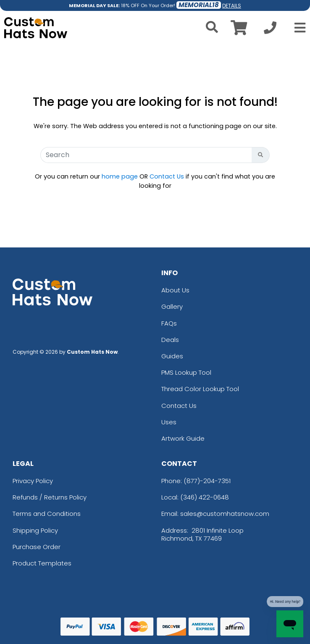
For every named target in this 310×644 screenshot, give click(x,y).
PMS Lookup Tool (186, 372)
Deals (170, 340)
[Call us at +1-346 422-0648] (270, 30)
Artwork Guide (183, 438)
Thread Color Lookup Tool (200, 389)
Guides (172, 356)
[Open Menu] (297, 28)
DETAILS (232, 6)
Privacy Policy (33, 481)
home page (120, 176)
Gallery (172, 306)
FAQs (169, 323)
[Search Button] (261, 155)
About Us (175, 290)
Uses (169, 422)
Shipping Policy (35, 530)
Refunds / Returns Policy (50, 497)
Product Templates (42, 563)
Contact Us (167, 176)
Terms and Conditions (47, 514)
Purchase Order (37, 547)
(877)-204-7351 (207, 481)
